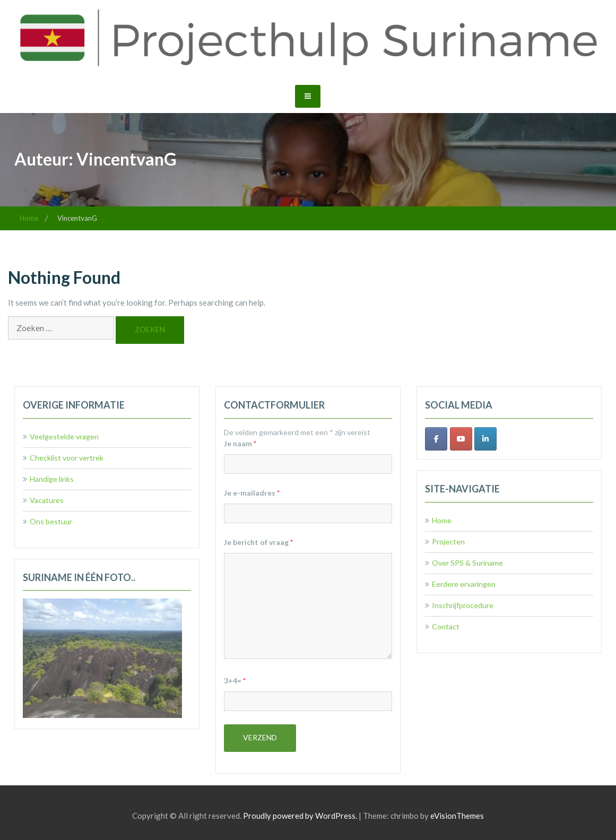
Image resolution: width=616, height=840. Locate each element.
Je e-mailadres (252, 493)
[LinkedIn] (485, 439)
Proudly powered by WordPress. (300, 816)
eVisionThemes (457, 816)
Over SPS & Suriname (467, 563)
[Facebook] (436, 439)
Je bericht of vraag (258, 542)
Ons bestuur (51, 521)
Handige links (52, 479)
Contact (446, 626)
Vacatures (47, 500)
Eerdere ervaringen (464, 584)
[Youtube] (461, 439)
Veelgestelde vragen (64, 436)
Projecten (448, 542)
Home (442, 520)
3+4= (235, 681)
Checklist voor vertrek (67, 458)
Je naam (240, 443)
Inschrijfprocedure (463, 605)
